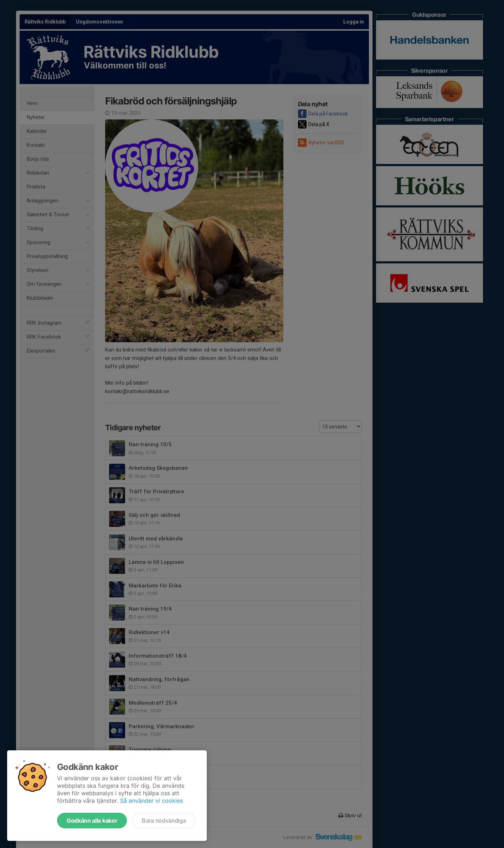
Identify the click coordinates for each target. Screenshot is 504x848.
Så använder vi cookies (151, 801)
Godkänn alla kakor (92, 821)
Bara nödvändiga (164, 821)
